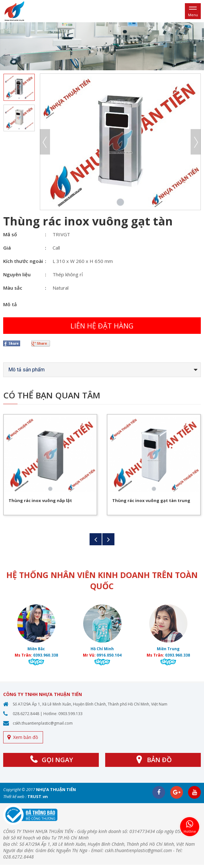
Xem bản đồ (25, 737)
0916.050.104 (109, 655)
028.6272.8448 (26, 714)
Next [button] (196, 142)
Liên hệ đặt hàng (102, 326)
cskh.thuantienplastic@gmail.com (43, 723)
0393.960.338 (46, 655)
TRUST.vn (38, 796)
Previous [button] (45, 142)
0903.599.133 (70, 714)
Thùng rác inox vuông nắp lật (40, 500)
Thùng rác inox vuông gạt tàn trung (151, 500)
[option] (102, 46)
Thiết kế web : (15, 796)
